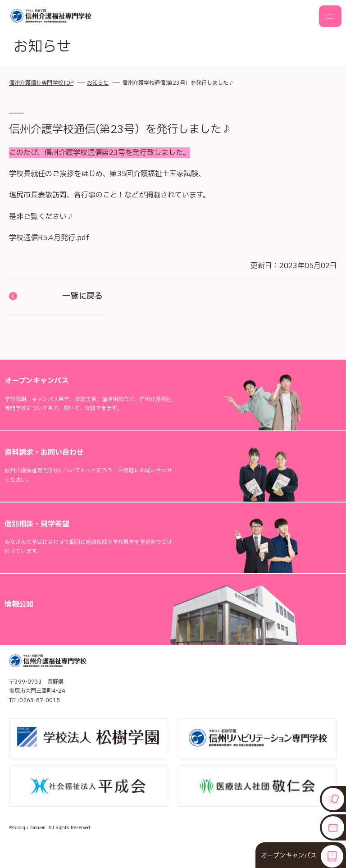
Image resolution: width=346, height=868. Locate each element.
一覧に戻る (56, 297)
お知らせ (98, 83)
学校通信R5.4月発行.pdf (49, 238)
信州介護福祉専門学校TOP (41, 83)
